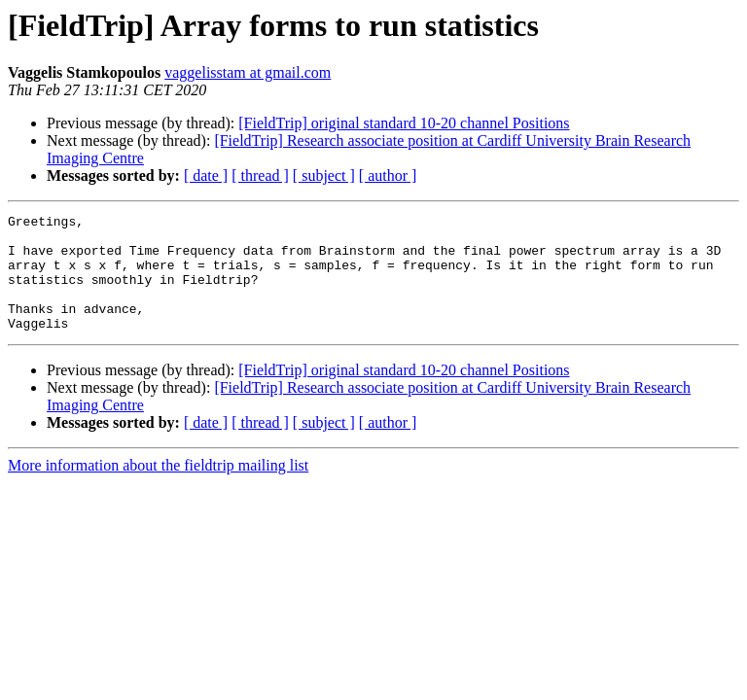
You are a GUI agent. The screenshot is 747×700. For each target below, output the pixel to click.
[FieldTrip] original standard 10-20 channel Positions (404, 123)
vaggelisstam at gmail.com (248, 72)
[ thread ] (260, 175)
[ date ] (206, 175)
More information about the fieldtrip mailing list (158, 489)
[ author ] (388, 175)
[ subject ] (324, 175)
